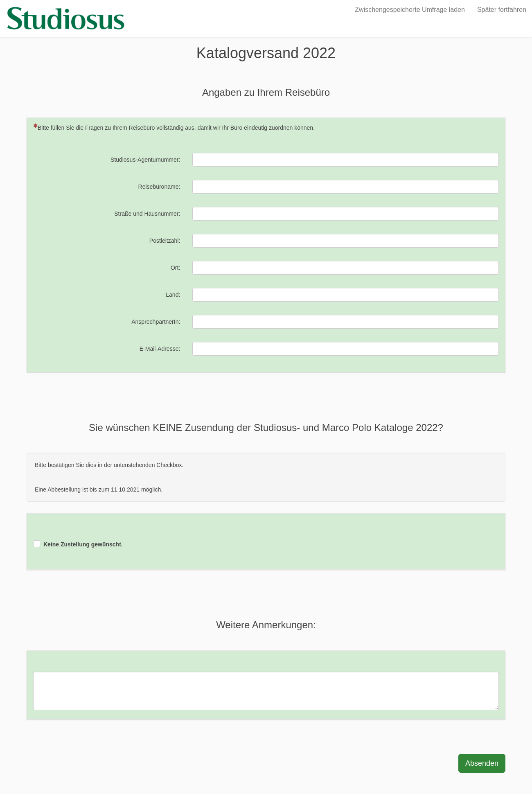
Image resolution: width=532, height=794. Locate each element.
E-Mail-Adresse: (160, 349)
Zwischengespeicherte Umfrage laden (410, 10)
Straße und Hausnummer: (147, 214)
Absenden (482, 763)
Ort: (175, 268)
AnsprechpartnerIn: (156, 322)
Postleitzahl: (165, 241)
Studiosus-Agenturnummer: (145, 160)
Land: (173, 295)
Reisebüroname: (159, 187)
